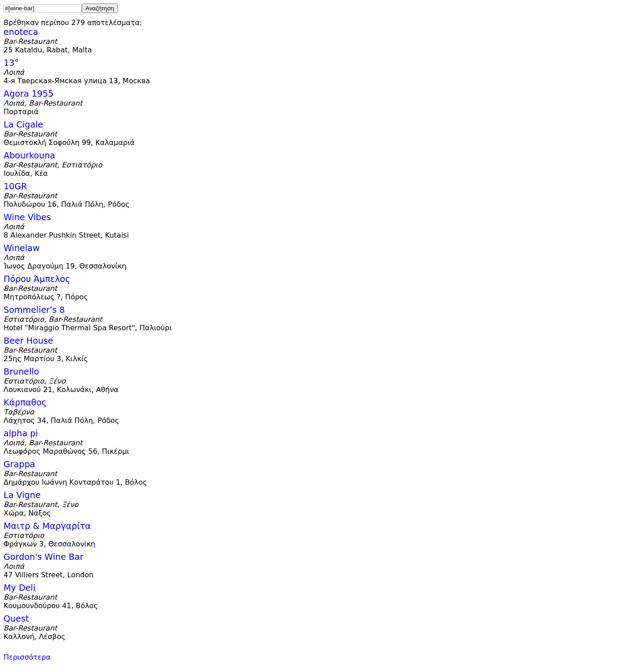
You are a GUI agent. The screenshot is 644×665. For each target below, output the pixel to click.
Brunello (21, 372)
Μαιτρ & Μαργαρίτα (47, 526)
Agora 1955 (29, 94)
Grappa (19, 464)
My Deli (19, 588)
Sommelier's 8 (34, 310)
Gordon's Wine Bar (43, 557)
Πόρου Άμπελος (37, 279)
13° (11, 63)
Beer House (28, 341)
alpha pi (21, 433)
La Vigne (22, 495)
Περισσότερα (27, 657)
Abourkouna (29, 156)
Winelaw (22, 248)
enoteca (21, 32)
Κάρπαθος (25, 403)
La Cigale (23, 125)
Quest (16, 619)
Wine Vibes (27, 217)
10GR (15, 186)
